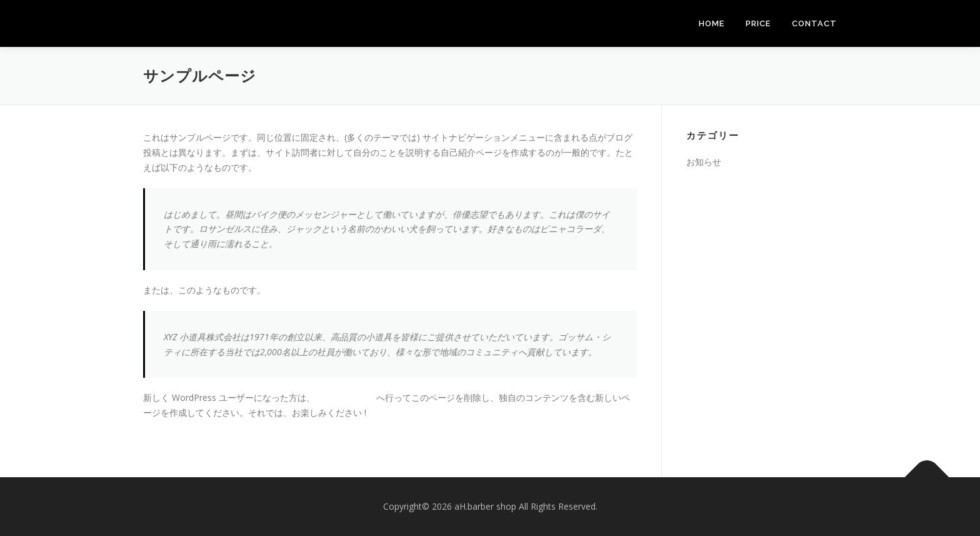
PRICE (758, 23)
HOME (712, 23)
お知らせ (704, 162)
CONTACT (814, 23)
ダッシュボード (346, 397)
